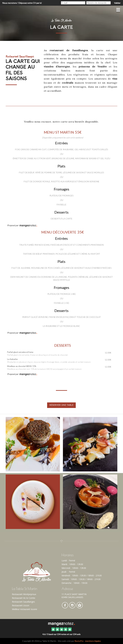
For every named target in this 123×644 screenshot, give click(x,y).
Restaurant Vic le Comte (24, 598)
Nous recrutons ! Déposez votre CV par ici (22, 3)
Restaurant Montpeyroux (24, 594)
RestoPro (79, 641)
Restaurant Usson (21, 605)
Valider (117, 3)
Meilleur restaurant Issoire (25, 609)
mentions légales (93, 641)
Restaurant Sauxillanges (23, 602)
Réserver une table (61, 405)
